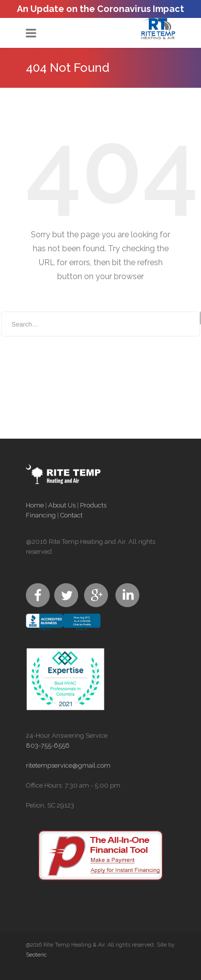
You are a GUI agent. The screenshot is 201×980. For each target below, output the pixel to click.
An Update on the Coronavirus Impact (100, 9)
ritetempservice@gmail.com (68, 765)
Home (35, 505)
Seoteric (36, 955)
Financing (41, 515)
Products (93, 505)
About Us (62, 505)
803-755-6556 (48, 745)
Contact (71, 515)
